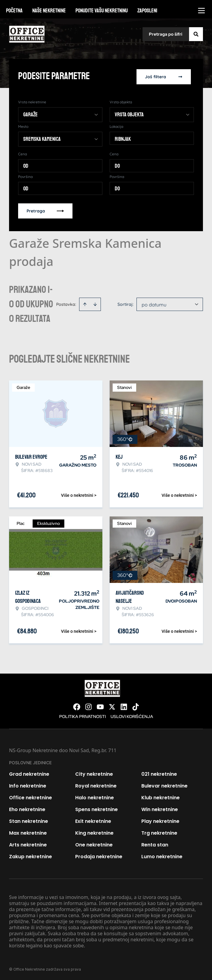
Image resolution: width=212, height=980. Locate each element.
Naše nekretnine (49, 11)
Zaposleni (147, 11)
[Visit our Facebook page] (77, 706)
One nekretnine (94, 844)
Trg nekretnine (159, 832)
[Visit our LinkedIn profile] (124, 706)
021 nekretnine (159, 773)
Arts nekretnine (28, 844)
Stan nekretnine (29, 820)
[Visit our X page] (112, 706)
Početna (14, 11)
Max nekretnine (28, 832)
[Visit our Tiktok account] (136, 706)
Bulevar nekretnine (164, 785)
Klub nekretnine (161, 796)
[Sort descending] (95, 303)
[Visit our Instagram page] (88, 706)
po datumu (154, 303)
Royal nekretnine (96, 785)
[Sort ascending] (85, 303)
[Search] (196, 34)
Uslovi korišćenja (132, 715)
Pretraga (45, 210)
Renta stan (155, 844)
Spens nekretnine (96, 808)
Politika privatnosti (82, 715)
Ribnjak (123, 138)
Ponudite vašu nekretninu (102, 11)
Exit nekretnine (93, 820)
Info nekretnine (28, 785)
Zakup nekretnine (31, 855)
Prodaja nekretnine (99, 855)
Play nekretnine (160, 820)
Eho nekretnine (27, 808)
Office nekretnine (31, 796)
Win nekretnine (160, 808)
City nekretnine (94, 773)
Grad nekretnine (29, 773)
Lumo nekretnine (162, 855)
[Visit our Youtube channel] (100, 706)
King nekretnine (94, 832)
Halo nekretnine (95, 796)
